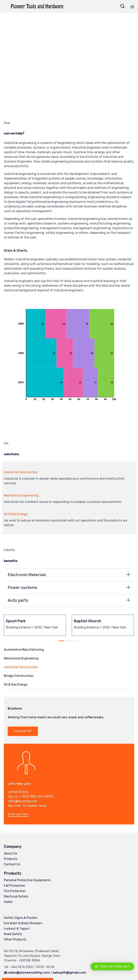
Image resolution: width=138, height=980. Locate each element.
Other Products (15, 939)
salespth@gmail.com (69, 973)
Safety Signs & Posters (21, 918)
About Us (11, 853)
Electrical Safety (16, 896)
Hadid (8, 902)
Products (11, 859)
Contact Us (12, 864)
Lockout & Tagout (17, 929)
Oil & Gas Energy (16, 684)
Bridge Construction (19, 676)
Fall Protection (14, 886)
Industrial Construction (21, 667)
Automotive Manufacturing (24, 650)
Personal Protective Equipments (27, 880)
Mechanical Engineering (21, 658)
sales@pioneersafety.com (29, 973)
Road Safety (13, 934)
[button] (23, 731)
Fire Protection (15, 891)
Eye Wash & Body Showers (23, 923)
